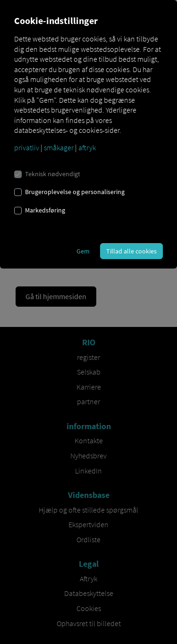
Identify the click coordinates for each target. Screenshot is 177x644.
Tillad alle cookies (131, 251)
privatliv (27, 147)
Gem (83, 251)
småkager (59, 147)
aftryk (87, 147)
